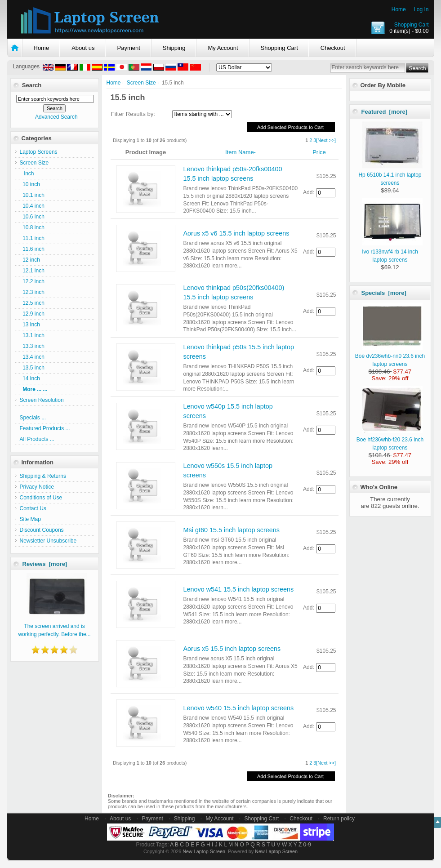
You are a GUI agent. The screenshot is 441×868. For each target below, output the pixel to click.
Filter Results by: (133, 114)
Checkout (333, 48)
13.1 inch (32, 335)
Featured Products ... (45, 428)
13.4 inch (32, 357)
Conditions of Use (41, 498)
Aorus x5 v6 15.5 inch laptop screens (236, 233)
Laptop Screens (39, 152)
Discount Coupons (42, 530)
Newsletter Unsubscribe (48, 541)
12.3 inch (32, 292)
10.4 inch (32, 206)
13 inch (30, 325)
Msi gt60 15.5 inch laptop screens (232, 530)
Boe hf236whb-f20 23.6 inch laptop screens (390, 440)
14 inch (30, 378)
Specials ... (33, 418)
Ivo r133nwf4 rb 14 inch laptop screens (392, 252)
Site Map (30, 519)
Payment (129, 48)
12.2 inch (32, 281)
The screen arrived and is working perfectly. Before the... (54, 626)
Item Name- (241, 152)
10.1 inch (32, 195)
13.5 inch (32, 368)
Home (399, 9)
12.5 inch (32, 303)
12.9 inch (32, 314)
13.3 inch (32, 346)
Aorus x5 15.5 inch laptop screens (232, 649)
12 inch (30, 260)
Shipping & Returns (43, 476)
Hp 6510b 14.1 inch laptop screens (390, 175)
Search (32, 85)
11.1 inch (32, 238)
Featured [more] (385, 112)
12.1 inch (32, 271)
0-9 (307, 845)
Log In (421, 9)
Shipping (174, 48)
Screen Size (141, 83)
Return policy (339, 819)
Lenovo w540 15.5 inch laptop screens (239, 708)
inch (27, 174)
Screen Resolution (42, 400)
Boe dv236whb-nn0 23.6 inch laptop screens (390, 356)
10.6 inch (32, 217)
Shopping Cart (412, 25)
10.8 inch (32, 227)
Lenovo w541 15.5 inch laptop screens (239, 589)
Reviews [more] (45, 564)
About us (83, 48)
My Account (223, 48)
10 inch (30, 184)
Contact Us (33, 508)
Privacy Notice (37, 487)
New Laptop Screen (204, 851)
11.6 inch (32, 249)
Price (319, 152)
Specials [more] (384, 293)
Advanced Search (56, 117)
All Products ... (37, 439)
